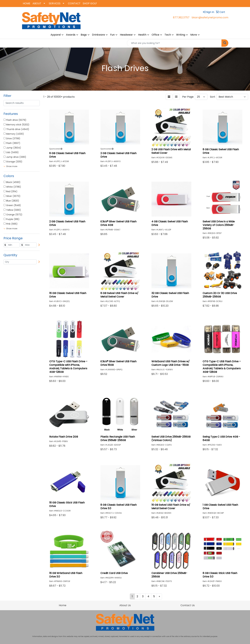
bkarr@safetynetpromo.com (210, 17)
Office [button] (155, 35)
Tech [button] (168, 35)
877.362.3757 (181, 17)
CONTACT (74, 3)
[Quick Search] (174, 43)
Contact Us (188, 605)
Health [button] (142, 35)
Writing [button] (181, 35)
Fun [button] (112, 35)
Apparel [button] (56, 35)
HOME (27, 3)
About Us (125, 605)
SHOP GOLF (90, 3)
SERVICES (55, 3)
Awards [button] (71, 35)
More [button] (194, 35)
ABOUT (37, 3)
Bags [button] (84, 35)
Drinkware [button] (98, 35)
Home (63, 605)
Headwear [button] (126, 35)
